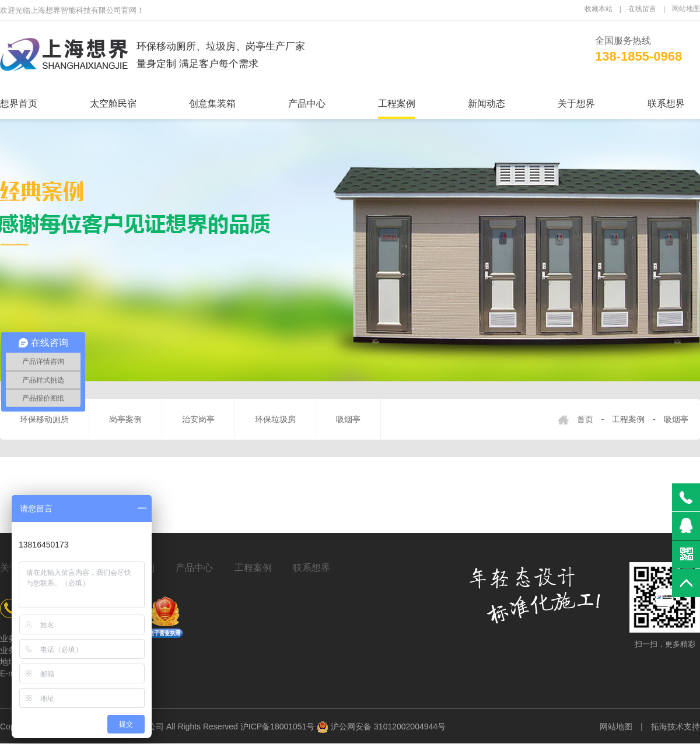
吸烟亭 (348, 419)
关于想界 (576, 103)
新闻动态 (487, 103)
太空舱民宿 (113, 103)
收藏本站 (598, 9)
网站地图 (686, 9)
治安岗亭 (198, 419)
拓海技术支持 (675, 727)
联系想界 (666, 103)
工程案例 (397, 103)
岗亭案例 (125, 419)
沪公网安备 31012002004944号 (381, 727)
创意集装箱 (212, 103)
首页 (585, 419)
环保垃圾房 (275, 419)
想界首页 (19, 103)
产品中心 (307, 103)
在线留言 (642, 9)
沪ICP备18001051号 (278, 727)
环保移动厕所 (44, 419)
